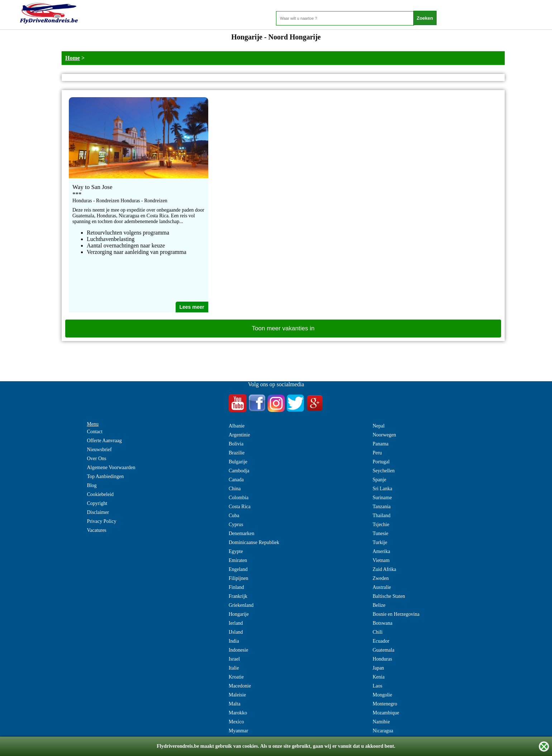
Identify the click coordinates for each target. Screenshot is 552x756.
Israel (234, 659)
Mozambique (386, 713)
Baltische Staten (389, 596)
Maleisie (237, 695)
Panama (380, 444)
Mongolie (382, 695)
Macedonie (240, 686)
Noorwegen (384, 435)
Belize (379, 605)
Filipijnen (238, 578)
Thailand (381, 516)
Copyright (97, 503)
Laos (377, 686)
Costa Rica (240, 507)
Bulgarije (238, 462)
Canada (236, 480)
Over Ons (96, 459)
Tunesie (380, 533)
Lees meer (192, 307)
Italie (234, 668)
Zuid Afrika (384, 569)
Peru (377, 453)
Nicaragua (383, 731)
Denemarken (242, 533)
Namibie (381, 722)
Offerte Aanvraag (104, 441)
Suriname (382, 498)
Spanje (379, 480)
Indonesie (238, 650)
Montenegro (385, 704)
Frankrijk (238, 596)
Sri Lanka (382, 489)
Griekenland (241, 605)
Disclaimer (98, 512)
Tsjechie (381, 525)
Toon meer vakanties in (283, 328)
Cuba (234, 516)
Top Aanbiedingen (105, 476)
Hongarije (239, 614)
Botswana (382, 623)
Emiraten (238, 560)
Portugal (381, 462)
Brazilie (237, 453)
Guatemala (383, 650)
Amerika (381, 551)
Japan (378, 668)
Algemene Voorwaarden (111, 467)
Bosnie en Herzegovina (396, 614)
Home (73, 58)
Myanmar (238, 731)
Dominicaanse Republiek (254, 542)
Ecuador (381, 641)
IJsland (236, 632)
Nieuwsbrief (99, 450)
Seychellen (383, 471)
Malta (235, 704)
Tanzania (381, 507)
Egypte (236, 551)
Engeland (238, 569)
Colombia (239, 498)
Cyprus (236, 525)
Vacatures (96, 530)
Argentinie (239, 435)
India (234, 641)
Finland (236, 587)
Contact (95, 432)
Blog (92, 485)
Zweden (380, 578)
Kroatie (236, 677)
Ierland (236, 623)
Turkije (380, 542)
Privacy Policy (101, 521)
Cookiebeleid (100, 494)
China (235, 489)
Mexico (236, 722)
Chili (377, 632)
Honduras (382, 659)
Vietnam (381, 560)
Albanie (237, 426)
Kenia (378, 677)
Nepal (378, 426)
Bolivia (236, 444)
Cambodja (239, 471)
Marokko (238, 713)
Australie (382, 587)
